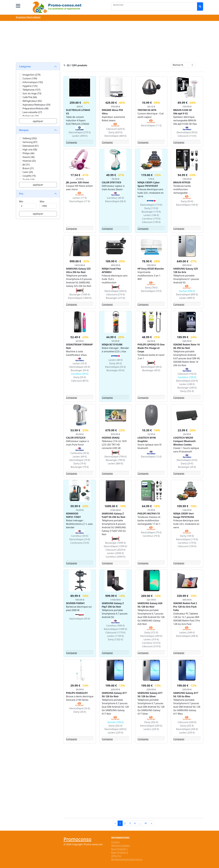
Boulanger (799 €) (115, 460)
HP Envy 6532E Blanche (151, 269)
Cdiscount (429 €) (115, 129)
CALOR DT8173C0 (112, 182)
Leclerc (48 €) (115, 360)
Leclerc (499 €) (80, 136)
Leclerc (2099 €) (115, 553)
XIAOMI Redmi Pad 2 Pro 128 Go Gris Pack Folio (185, 607)
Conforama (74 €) (80, 543)
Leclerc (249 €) (187, 384)
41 (146, 823)
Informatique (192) (33, 82)
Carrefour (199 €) (187, 377)
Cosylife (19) (29, 176)
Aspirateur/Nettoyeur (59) (36, 105)
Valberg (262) (30, 138)
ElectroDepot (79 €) (151, 291)
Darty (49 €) (115, 363)
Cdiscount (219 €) (115, 294)
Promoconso (77, 839)
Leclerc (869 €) (115, 463)
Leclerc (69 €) (80, 457)
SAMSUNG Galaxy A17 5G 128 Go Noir (114, 695)
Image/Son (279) (31, 75)
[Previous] (115, 823)
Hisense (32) (29, 161)
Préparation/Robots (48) (35, 108)
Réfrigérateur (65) (32, 101)
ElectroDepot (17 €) (80, 201)
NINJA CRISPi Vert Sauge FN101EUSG (184, 515)
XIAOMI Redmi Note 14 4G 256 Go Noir (187, 346)
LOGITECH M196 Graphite (147, 439)
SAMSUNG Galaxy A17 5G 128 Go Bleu (186, 695)
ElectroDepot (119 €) (151, 205)
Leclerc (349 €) (187, 633)
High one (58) (30, 150)
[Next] (151, 823)
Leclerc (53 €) (80, 363)
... (140, 823)
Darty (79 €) (80, 463)
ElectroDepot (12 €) (151, 457)
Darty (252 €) (187, 391)
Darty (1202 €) (115, 639)
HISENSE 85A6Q (111, 438)
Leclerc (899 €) (187, 298)
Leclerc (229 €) (115, 733)
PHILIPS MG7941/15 (149, 514)
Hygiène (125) (30, 86)
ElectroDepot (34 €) (80, 708)
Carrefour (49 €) (115, 198)
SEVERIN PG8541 (75, 603)
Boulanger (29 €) (187, 467)
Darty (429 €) (115, 132)
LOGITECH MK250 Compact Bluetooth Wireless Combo (185, 441)
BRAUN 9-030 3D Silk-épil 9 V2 (183, 112)
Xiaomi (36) (29, 157)
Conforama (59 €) (80, 453)
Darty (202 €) (115, 726)
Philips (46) (28, 153)
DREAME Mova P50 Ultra (112, 112)
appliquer (38, 121)
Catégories (25, 66)
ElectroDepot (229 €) (187, 381)
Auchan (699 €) (187, 291)
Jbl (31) (26, 165)
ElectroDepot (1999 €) (115, 546)
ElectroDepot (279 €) (80, 132)
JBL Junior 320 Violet (78, 182)
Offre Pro (116, 856)
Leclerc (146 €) (151, 215)
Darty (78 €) (151, 288)
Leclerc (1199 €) (115, 636)
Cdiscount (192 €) (187, 374)
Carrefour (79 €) (151, 536)
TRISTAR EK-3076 (147, 110)
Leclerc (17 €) (80, 198)
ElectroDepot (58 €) (115, 201)
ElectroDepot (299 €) (151, 636)
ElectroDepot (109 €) (187, 205)
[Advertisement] (110, 42)
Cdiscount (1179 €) (115, 633)
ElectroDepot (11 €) (151, 125)
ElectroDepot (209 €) (115, 729)
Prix (21, 194)
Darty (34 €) (80, 712)
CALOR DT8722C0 (76, 438)
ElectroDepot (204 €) (115, 291)
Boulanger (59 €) (80, 370)
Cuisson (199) (30, 78)
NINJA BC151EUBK (112, 345)
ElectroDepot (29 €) (187, 460)
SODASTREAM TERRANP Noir (79, 346)
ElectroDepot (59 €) (80, 367)
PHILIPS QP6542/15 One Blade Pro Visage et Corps (151, 348)
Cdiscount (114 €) (187, 136)
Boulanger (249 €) (187, 388)
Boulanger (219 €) (115, 298)
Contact (115, 842)
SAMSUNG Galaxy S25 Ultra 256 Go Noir (78, 270)
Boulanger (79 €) (80, 467)
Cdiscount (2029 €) (115, 550)
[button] (18, 6)
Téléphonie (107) (31, 90)
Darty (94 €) (187, 201)
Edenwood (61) (31, 146)
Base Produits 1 (120, 849)
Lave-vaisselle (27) (32, 112)
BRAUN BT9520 (182, 182)
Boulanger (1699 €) (115, 543)
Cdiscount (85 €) (80, 381)
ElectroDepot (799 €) (115, 457)
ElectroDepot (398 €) (187, 636)
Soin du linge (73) (32, 93)
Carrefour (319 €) (151, 643)
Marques (24, 130)
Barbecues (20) (31, 116)
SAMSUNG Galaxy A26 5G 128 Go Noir (150, 605)
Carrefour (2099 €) (115, 557)
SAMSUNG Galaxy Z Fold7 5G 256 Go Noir (114, 515)
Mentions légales (120, 846)
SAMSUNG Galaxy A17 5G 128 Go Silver (150, 695)
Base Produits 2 (120, 852)
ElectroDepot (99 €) (187, 132)
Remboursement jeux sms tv (127, 859)
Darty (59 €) (80, 377)
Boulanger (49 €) (151, 370)
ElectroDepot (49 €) (151, 367)
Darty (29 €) (187, 463)
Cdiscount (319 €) (151, 646)
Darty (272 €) (151, 633)
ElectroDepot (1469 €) (80, 298)
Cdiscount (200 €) (187, 722)
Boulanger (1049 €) (80, 294)
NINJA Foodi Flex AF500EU (111, 270)
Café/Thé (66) (30, 97)
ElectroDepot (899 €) (187, 294)
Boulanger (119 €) (151, 212)
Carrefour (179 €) (151, 219)
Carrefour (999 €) (115, 626)
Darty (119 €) (151, 208)
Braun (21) (28, 168)
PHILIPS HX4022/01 (77, 693)
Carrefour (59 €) (80, 374)
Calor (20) (28, 172)
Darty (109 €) (187, 536)
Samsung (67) (30, 142)
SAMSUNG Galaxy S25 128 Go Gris (186, 270)
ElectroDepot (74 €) (80, 539)
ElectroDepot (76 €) (80, 460)
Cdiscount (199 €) (151, 222)
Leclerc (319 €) (151, 639)
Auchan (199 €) (115, 722)
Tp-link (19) (28, 180)
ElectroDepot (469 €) (115, 136)
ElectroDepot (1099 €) (115, 629)
